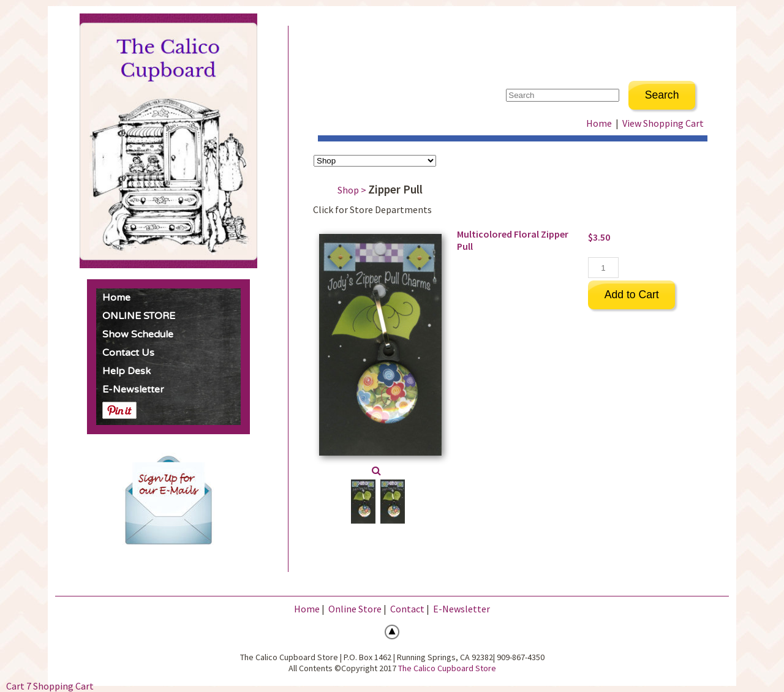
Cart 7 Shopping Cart (50, 686)
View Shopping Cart (663, 123)
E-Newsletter (133, 389)
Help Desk (126, 371)
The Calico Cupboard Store (447, 668)
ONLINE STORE (139, 316)
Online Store (355, 609)
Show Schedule (138, 334)
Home (116, 298)
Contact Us (128, 353)
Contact (407, 609)
